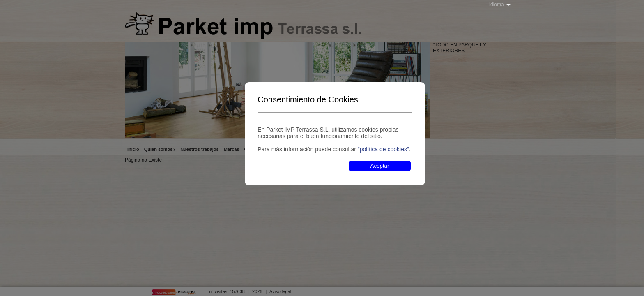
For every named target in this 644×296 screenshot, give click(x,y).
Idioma (497, 5)
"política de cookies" (383, 149)
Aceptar (380, 166)
